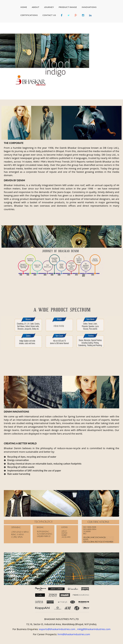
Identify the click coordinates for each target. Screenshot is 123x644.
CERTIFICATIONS (29, 15)
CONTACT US (49, 15)
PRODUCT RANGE (68, 7)
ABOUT (36, 7)
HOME (24, 7)
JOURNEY (49, 7)
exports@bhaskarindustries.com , (58, 629)
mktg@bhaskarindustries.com (94, 629)
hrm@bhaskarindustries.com (74, 634)
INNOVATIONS (89, 7)
